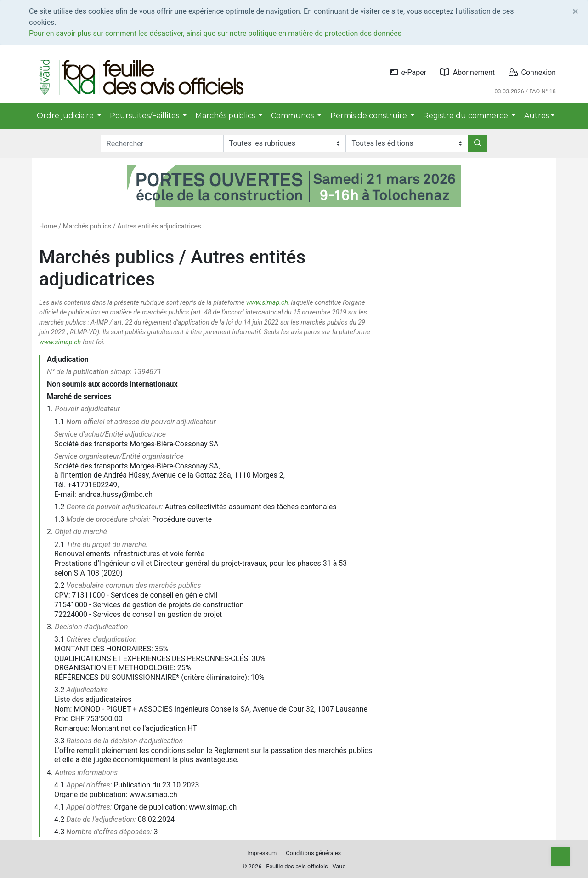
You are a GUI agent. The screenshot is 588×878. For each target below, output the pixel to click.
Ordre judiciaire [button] (66, 116)
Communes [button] (293, 116)
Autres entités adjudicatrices (159, 226)
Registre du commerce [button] (466, 116)
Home (48, 226)
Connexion (532, 72)
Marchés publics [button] (226, 116)
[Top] (560, 856)
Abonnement (467, 72)
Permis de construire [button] (370, 116)
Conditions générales (313, 853)
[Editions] (407, 143)
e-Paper (408, 72)
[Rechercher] (478, 143)
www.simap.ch (267, 303)
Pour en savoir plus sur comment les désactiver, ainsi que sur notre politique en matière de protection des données (215, 33)
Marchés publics (87, 226)
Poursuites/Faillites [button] (145, 116)
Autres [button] (537, 116)
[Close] (575, 11)
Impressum (262, 853)
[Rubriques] (285, 143)
